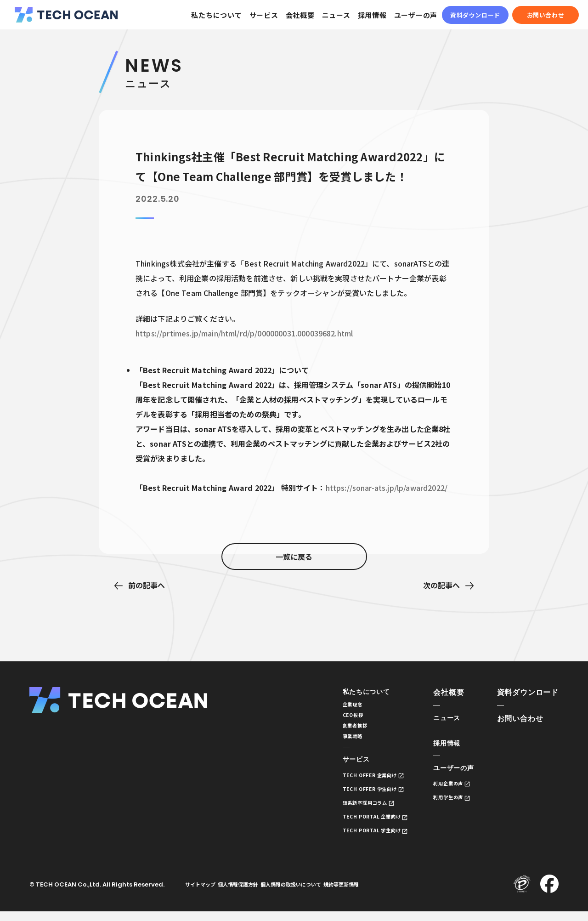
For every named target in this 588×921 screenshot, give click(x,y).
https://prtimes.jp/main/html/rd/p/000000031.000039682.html (244, 333)
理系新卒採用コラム (352, 810)
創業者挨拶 (340, 730)
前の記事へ (147, 585)
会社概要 (300, 15)
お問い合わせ (546, 15)
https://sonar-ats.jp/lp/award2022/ (387, 488)
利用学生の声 (446, 801)
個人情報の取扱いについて (308, 894)
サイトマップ (204, 894)
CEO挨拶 (338, 718)
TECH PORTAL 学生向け (360, 839)
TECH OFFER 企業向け (357, 782)
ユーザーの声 (416, 15)
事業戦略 (337, 742)
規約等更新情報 (365, 894)
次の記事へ (441, 585)
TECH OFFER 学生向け (357, 796)
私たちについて (216, 15)
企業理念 (337, 706)
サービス (264, 15)
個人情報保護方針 (248, 894)
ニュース (336, 15)
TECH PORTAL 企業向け (360, 825)
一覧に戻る (294, 586)
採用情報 (372, 15)
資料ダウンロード (475, 15)
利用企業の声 (446, 787)
